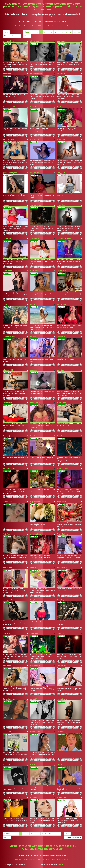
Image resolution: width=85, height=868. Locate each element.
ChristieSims (62, 337)
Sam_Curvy (34, 600)
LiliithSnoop (34, 41)
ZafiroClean (7, 731)
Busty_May (34, 633)
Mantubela (34, 797)
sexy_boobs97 (35, 502)
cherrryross (7, 633)
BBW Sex (41, 26)
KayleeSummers (9, 699)
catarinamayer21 (36, 666)
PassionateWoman (37, 73)
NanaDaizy (34, 370)
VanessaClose (62, 666)
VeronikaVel (61, 271)
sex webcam (56, 849)
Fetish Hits (60, 865)
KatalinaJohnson (9, 468)
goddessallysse (8, 41)
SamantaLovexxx (9, 337)
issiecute (60, 731)
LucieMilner (7, 238)
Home (6, 32)
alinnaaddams (62, 567)
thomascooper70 (9, 107)
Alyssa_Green (35, 731)
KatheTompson (8, 402)
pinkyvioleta (34, 173)
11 (75, 32)
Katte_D (33, 567)
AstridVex (60, 436)
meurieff (33, 337)
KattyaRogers (62, 699)
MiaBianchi (61, 73)
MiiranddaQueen (36, 534)
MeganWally (7, 73)
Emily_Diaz (61, 173)
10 (70, 32)
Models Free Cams (30, 26)
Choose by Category (12, 36)
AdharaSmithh (8, 370)
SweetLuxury (7, 502)
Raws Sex (18, 26)
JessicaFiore (34, 271)
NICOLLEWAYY (62, 468)
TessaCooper (8, 271)
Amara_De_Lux (8, 139)
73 (25, 36)
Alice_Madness (62, 534)
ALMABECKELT (63, 797)
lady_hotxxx (61, 41)
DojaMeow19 (34, 238)
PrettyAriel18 (7, 534)
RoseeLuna (7, 666)
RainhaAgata (35, 107)
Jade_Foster (34, 139)
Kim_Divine (34, 436)
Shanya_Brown (35, 402)
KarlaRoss (34, 765)
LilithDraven (61, 765)
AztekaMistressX (36, 205)
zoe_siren (33, 468)
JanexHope (61, 600)
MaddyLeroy (61, 304)
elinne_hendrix (8, 600)
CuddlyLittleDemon (64, 238)
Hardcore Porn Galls (64, 26)
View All (27, 32)
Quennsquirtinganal (10, 173)
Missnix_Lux (7, 765)
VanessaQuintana (9, 436)
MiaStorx (6, 205)
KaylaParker (61, 502)
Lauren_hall (7, 797)
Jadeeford (61, 370)
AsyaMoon (61, 139)
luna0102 (6, 304)
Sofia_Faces (61, 402)
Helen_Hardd (62, 633)
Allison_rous (7, 567)
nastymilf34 (34, 699)
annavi (32, 304)
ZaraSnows (61, 107)
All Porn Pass (51, 26)
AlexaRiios (61, 205)
